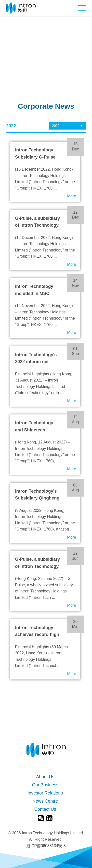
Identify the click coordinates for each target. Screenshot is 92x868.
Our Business (45, 785)
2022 (56, 126)
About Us (45, 777)
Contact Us (45, 809)
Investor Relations (45, 793)
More (72, 196)
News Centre (45, 801)
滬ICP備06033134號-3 (46, 846)
